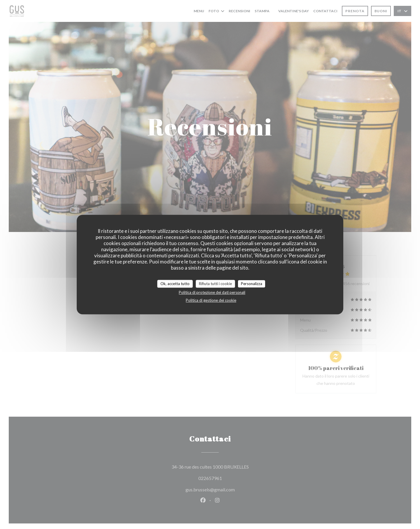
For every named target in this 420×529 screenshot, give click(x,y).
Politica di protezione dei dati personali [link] (212, 292)
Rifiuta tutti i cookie (215, 284)
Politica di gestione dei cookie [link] (211, 300)
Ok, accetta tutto (175, 284)
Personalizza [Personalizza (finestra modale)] (252, 284)
